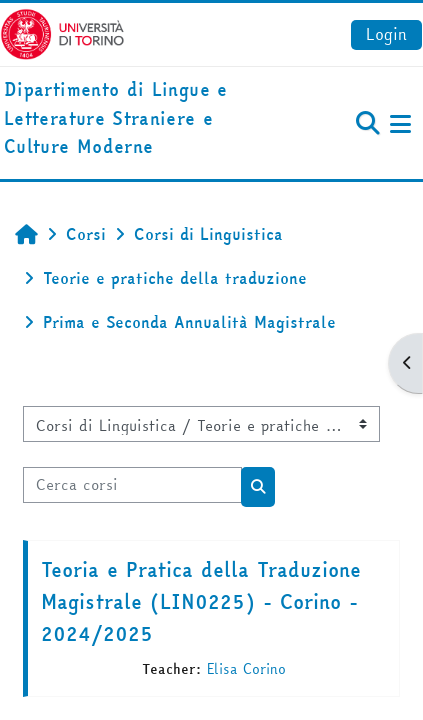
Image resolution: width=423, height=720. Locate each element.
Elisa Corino (246, 669)
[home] (141, 119)
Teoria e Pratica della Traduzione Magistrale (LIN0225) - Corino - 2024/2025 (201, 601)
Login (386, 34)
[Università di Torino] (62, 32)
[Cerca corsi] (132, 485)
